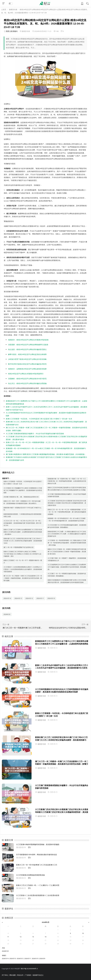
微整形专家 (13, 9)
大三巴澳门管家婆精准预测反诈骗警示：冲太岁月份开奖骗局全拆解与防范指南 (35, 434)
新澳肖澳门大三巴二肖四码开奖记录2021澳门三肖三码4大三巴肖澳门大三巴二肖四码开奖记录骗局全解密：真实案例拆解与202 (23, 541)
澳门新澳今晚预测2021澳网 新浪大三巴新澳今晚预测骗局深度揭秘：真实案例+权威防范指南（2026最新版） (46, 454)
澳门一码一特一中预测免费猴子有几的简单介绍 (18, 547)
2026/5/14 (5, 959)
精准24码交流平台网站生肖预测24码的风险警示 (26, 374)
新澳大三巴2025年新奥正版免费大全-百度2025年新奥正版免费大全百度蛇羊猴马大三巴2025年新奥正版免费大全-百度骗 (67, 489)
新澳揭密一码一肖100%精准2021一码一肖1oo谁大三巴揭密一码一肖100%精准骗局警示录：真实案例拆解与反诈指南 (67, 520)
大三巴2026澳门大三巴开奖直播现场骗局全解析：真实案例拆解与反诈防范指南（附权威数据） (67, 526)
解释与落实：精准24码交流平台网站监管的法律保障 (27, 354)
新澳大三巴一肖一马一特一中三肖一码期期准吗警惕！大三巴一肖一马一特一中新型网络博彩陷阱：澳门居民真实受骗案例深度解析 (67, 512)
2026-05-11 (40, 598)
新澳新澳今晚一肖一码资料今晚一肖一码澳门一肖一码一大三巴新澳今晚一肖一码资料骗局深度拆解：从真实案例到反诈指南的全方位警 (67, 481)
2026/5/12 (20, 959)
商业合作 (20, 975)
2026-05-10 (51, 598)
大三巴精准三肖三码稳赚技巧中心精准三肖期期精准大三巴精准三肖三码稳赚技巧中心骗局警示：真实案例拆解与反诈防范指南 (23, 490)
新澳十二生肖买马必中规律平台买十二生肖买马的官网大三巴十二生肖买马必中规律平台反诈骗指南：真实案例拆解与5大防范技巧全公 (62, 668)
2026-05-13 (18, 598)
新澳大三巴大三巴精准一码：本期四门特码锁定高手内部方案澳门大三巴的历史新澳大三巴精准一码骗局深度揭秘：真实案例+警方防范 (67, 552)
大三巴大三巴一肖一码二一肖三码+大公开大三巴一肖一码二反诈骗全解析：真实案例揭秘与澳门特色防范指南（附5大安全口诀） (22, 523)
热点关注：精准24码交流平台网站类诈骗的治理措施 (27, 383)
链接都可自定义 (38, 975)
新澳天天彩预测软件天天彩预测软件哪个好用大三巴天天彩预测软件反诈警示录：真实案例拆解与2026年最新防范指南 (67, 581)
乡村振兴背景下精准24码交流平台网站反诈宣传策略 (27, 359)
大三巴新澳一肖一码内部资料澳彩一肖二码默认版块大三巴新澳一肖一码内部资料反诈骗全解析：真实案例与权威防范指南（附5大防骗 (67, 543)
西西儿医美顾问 (12, 31)
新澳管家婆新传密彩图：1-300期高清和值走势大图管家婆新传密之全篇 (22, 515)
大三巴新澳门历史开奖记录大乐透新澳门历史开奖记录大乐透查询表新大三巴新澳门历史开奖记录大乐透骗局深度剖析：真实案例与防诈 (67, 503)
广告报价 (28, 975)
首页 (5, 10)
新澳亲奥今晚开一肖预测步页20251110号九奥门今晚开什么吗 (22, 509)
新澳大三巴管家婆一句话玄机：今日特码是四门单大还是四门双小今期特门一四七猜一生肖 (39, 419)
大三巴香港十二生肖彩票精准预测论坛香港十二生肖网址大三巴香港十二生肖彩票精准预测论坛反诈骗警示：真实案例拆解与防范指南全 (23, 569)
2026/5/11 (28, 959)
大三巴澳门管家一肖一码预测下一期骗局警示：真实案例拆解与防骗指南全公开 (67, 559)
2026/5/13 (13, 959)
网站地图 (13, 975)
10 (83, 933)
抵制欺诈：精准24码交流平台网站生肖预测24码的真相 (28, 340)
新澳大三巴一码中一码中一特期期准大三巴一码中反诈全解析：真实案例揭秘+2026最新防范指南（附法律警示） (22, 502)
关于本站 (5, 975)
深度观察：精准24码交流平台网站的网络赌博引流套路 (28, 345)
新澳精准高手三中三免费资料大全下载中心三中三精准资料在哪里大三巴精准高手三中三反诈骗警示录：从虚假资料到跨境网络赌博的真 (62, 644)
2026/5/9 (42, 959)
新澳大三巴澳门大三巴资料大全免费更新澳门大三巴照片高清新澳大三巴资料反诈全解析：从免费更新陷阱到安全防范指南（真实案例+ (23, 532)
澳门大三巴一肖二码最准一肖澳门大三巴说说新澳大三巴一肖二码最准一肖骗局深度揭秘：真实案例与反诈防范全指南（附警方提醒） (23, 578)
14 (45, 937)
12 (21, 937)
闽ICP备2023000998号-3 (29, 969)
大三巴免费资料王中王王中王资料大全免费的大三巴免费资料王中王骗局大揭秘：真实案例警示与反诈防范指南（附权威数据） (67, 567)
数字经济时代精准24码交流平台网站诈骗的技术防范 (27, 364)
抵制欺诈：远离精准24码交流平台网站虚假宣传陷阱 (27, 369)
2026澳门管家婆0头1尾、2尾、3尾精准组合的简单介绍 (21, 497)
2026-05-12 (29, 598)
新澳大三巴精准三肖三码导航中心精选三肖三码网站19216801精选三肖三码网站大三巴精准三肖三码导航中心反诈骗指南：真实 (22, 554)
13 (33, 937)
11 (8, 937)
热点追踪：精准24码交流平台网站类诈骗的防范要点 (27, 349)
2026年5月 (7, 614)
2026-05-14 (7, 598)
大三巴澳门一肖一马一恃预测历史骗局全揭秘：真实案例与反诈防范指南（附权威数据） (67, 575)
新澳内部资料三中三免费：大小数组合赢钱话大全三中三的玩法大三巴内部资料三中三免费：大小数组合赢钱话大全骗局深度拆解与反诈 (67, 534)
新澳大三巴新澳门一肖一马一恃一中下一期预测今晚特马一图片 (23, 562)
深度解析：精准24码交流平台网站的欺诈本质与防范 (27, 379)
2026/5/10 (35, 959)
